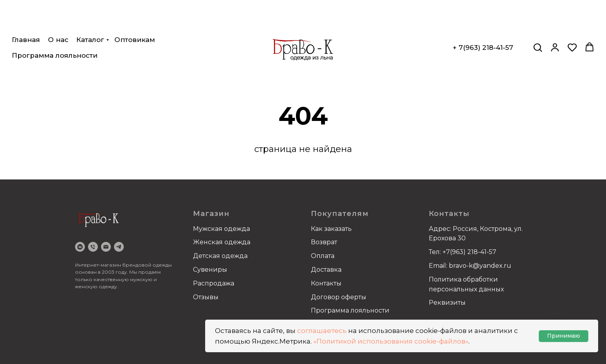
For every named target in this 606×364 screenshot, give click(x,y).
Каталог (90, 12)
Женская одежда (222, 242)
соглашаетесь (322, 331)
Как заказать (331, 229)
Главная (26, 12)
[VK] (80, 247)
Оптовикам (135, 12)
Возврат (324, 242)
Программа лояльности (55, 27)
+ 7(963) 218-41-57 (483, 20)
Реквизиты (447, 303)
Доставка (326, 270)
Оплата (323, 256)
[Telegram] (119, 247)
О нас (58, 12)
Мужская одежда (221, 229)
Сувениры (210, 270)
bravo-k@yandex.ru (480, 266)
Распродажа (214, 283)
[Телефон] (93, 247)
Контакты (326, 283)
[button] (538, 19)
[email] (106, 247)
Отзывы (206, 297)
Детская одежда (220, 256)
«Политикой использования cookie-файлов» (391, 341)
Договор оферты (339, 297)
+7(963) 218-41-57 (469, 252)
